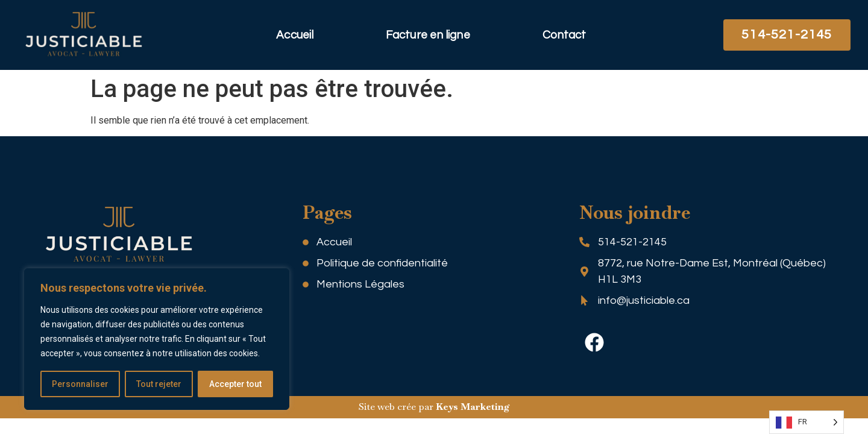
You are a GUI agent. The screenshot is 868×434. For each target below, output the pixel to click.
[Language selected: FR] (807, 422)
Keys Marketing (473, 407)
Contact (565, 35)
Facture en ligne (428, 35)
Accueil (295, 35)
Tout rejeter (159, 384)
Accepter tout (235, 384)
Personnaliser (80, 384)
